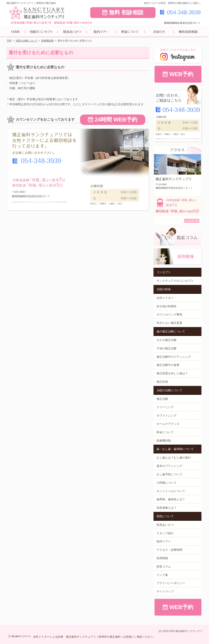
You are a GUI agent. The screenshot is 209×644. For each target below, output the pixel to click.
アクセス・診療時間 (169, 550)
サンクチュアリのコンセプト (175, 281)
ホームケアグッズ (168, 424)
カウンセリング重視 (169, 314)
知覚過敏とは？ (167, 508)
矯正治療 (162, 399)
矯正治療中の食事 (168, 365)
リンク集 (162, 575)
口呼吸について (167, 483)
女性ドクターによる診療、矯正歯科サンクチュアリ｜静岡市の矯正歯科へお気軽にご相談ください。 (94, 637)
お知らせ (159, 32)
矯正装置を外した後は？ (172, 373)
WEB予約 (178, 74)
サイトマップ (165, 591)
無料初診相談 (188, 32)
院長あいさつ (165, 525)
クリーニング (165, 407)
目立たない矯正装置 (169, 323)
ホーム (16, 32)
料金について (165, 432)
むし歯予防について (169, 474)
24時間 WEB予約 (113, 120)
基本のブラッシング (169, 466)
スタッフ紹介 (165, 533)
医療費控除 (164, 441)
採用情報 (162, 558)
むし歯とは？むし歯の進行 (174, 458)
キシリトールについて (171, 491)
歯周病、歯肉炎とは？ (171, 499)
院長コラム (164, 567)
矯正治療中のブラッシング (174, 357)
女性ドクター (165, 298)
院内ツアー (164, 541)
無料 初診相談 (123, 12)
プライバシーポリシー (171, 583)
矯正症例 (162, 382)
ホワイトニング (167, 415)
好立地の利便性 (167, 306)
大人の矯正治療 (167, 340)
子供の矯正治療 (167, 348)
